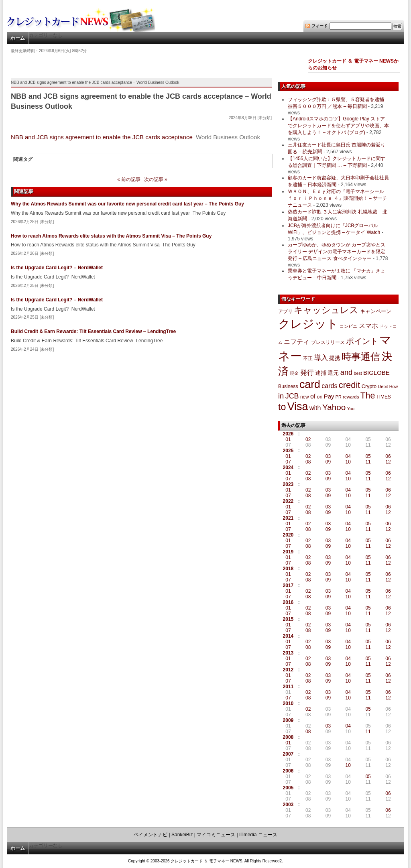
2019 (288, 552)
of (313, 396)
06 (388, 456)
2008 (288, 737)
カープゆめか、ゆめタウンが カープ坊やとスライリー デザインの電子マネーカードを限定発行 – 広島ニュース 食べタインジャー (337, 252)
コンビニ (348, 326)
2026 (288, 434)
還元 (333, 373)
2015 (288, 619)
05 (368, 456)
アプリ (285, 311)
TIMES (384, 397)
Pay (329, 396)
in (281, 396)
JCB (292, 396)
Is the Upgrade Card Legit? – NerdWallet (57, 268)
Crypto (369, 386)
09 (328, 462)
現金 (294, 373)
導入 (321, 358)
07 (288, 462)
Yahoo (334, 407)
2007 (288, 754)
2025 (288, 451)
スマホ (368, 326)
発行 (307, 373)
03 (328, 456)
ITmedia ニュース (258, 835)
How (394, 386)
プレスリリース (328, 342)
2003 (288, 805)
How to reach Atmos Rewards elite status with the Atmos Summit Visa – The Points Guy (111, 236)
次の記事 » (156, 179)
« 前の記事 (129, 179)
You (351, 409)
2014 (288, 636)
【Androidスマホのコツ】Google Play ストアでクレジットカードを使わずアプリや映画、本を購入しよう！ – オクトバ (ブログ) (338, 126)
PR (339, 397)
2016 (288, 602)
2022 (288, 501)
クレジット (308, 324)
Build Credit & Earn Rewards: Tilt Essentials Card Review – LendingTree (93, 331)
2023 (288, 484)
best (358, 373)
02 (308, 439)
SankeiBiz (182, 835)
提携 (335, 358)
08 (308, 462)
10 (348, 462)
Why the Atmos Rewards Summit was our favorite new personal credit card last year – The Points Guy (127, 204)
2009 (288, 720)
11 (368, 462)
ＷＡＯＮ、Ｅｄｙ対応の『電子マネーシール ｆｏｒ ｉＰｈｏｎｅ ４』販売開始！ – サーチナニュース (338, 198)
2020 (288, 535)
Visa (298, 407)
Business (288, 386)
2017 (288, 585)
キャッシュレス (326, 310)
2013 (288, 653)
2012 (288, 670)
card (310, 384)
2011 (288, 687)
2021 (288, 518)
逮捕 (321, 373)
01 (288, 439)
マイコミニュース (216, 835)
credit (350, 385)
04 (348, 456)
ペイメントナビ (151, 835)
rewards (351, 397)
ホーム (18, 38)
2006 (288, 771)
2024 (288, 468)
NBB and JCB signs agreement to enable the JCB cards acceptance (102, 137)
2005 (288, 788)
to (282, 407)
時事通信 (361, 357)
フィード (319, 26)
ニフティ (297, 342)
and (346, 372)
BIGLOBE (376, 373)
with (315, 408)
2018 (288, 569)
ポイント (362, 341)
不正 (308, 358)
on (320, 397)
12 (388, 462)
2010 (288, 703)
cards (329, 386)
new (305, 397)
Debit (383, 386)
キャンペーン (376, 311)
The (368, 395)
